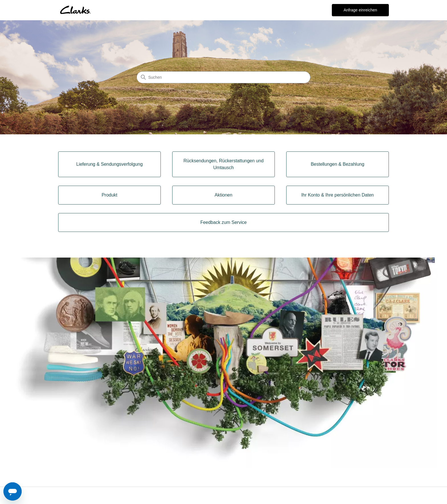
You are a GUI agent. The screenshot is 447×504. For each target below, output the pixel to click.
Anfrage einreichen (360, 10)
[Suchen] (223, 77)
